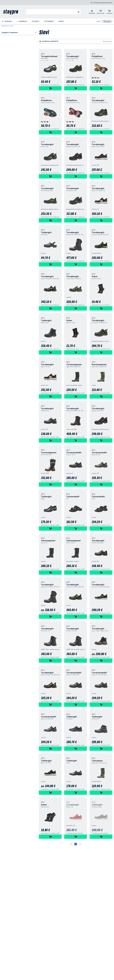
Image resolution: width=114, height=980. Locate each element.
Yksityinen (107, 21)
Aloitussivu (5, 26)
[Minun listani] (101, 12)
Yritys (99, 21)
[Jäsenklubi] (92, 12)
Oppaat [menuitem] (61, 21)
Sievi (12, 26)
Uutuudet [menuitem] (36, 21)
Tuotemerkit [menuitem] (49, 21)
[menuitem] (7, 21)
